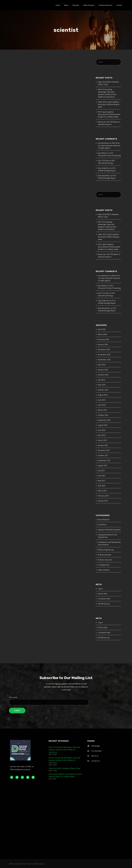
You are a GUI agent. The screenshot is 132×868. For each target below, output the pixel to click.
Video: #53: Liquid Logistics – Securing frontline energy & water (109, 104)
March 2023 (102, 410)
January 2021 (103, 501)
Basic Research (104, 520)
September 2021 (104, 460)
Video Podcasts (89, 5)
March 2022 (102, 440)
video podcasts (104, 570)
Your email (66, 701)
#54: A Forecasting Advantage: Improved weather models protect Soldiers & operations (64, 750)
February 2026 (103, 339)
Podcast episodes (105, 555)
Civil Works (102, 525)
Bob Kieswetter (104, 176)
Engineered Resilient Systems (109, 530)
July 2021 (101, 471)
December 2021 (104, 450)
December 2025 (104, 350)
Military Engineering (106, 550)
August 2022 (103, 425)
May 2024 (102, 385)
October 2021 (103, 455)
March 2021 (102, 491)
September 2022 (104, 420)
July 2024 (101, 380)
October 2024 (103, 375)
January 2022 (103, 445)
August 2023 (103, 395)
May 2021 (102, 481)
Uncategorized (104, 565)
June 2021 (102, 476)
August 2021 (103, 465)
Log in (100, 589)
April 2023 (102, 405)
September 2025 (104, 360)
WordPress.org (104, 604)
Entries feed (103, 594)
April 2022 (102, 435)
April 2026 (102, 329)
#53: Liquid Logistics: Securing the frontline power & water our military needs (109, 114)
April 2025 (102, 365)
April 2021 (102, 486)
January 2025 (103, 370)
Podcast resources (105, 560)
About (66, 5)
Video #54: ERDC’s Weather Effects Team (64, 768)
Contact (119, 5)
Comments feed (104, 599)
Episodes (76, 5)
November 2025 (104, 355)
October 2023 (103, 390)
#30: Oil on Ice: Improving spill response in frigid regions (109, 146)
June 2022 (102, 430)
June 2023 (102, 400)
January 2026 (103, 344)
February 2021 (103, 496)
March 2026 (102, 334)
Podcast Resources (105, 5)
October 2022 (103, 415)
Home (58, 5)
